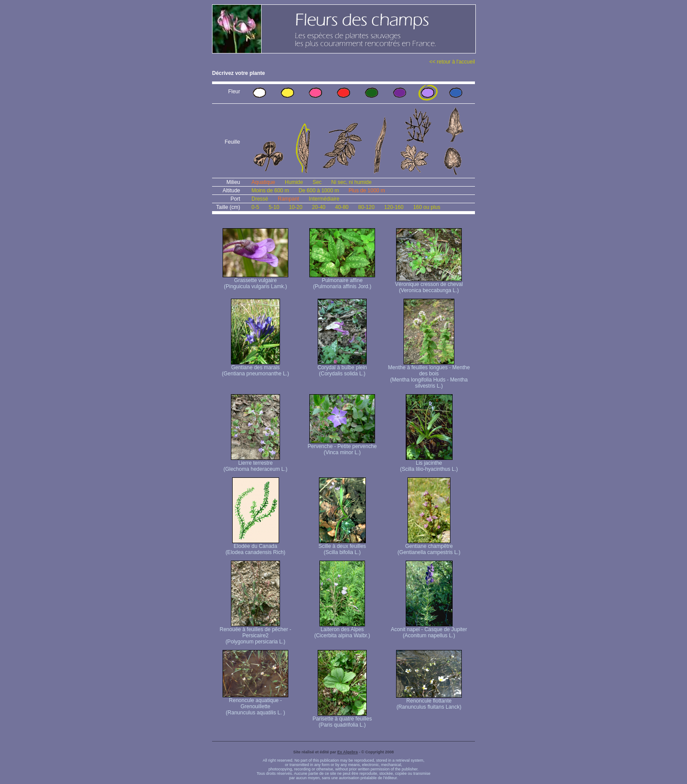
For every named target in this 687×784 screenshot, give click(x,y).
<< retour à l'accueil (452, 62)
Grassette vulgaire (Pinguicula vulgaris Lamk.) (255, 281)
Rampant (289, 199)
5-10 (274, 207)
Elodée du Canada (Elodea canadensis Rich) (256, 547)
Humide (294, 182)
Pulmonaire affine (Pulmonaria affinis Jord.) (342, 281)
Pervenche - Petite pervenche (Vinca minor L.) (342, 447)
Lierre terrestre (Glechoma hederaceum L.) (255, 464)
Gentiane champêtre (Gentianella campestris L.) (429, 547)
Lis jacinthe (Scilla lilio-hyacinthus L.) (429, 464)
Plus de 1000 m (367, 191)
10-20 (296, 207)
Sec (317, 182)
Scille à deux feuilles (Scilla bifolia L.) (342, 547)
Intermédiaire (324, 199)
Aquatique (263, 182)
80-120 (366, 207)
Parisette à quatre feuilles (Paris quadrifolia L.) (342, 719)
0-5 (255, 207)
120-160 (394, 207)
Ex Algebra (348, 752)
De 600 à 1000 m (319, 191)
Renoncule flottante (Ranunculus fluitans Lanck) (429, 701)
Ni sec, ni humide (351, 182)
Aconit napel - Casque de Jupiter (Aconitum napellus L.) (429, 630)
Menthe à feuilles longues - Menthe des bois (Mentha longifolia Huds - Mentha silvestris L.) (429, 374)
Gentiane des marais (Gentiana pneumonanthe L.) (255, 368)
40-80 (342, 207)
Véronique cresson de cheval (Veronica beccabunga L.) (429, 285)
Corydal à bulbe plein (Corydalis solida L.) (342, 368)
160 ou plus (427, 207)
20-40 (319, 207)
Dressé (260, 199)
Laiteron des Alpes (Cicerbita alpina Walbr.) (342, 630)
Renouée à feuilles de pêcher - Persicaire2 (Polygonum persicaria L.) (255, 633)
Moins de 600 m (270, 191)
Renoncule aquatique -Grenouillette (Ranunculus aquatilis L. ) (255, 704)
